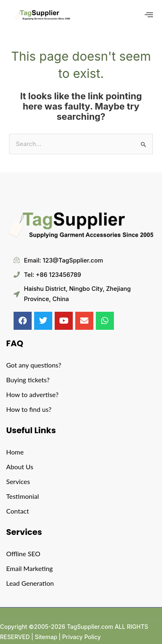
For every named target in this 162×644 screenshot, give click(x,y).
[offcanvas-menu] (149, 15)
